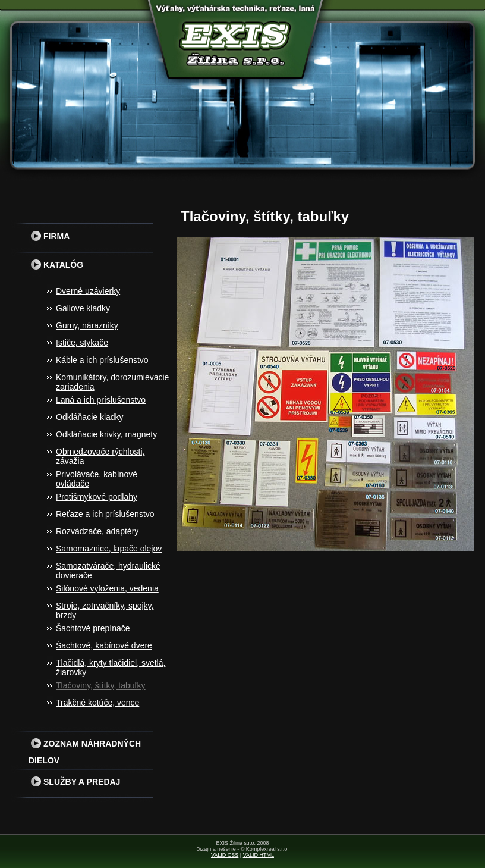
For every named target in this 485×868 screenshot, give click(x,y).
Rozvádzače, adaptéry (97, 531)
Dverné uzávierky (88, 291)
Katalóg (56, 265)
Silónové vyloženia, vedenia (107, 588)
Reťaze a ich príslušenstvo (105, 514)
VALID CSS (225, 855)
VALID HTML (259, 855)
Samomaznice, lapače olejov (109, 549)
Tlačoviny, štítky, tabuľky (101, 685)
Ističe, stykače (82, 343)
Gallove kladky (83, 308)
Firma (49, 236)
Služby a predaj (74, 782)
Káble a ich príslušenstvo (102, 360)
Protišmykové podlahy (97, 497)
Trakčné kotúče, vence (97, 703)
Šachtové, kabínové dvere (104, 645)
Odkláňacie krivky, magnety (106, 434)
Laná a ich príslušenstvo (101, 400)
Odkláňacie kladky (90, 417)
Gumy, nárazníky (87, 325)
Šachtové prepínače (93, 628)
